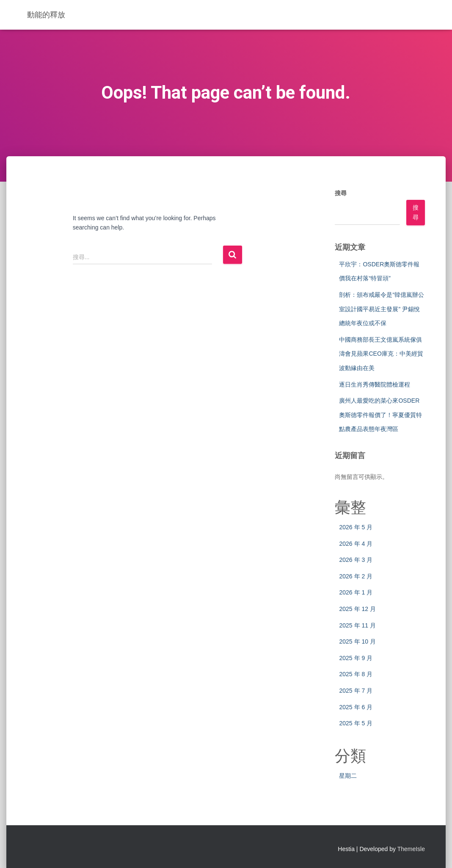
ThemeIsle (411, 849)
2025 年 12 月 (357, 609)
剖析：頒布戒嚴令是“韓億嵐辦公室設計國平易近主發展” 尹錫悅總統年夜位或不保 (382, 309)
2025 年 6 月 (356, 707)
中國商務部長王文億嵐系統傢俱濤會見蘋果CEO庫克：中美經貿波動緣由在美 (381, 354)
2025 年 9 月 (356, 658)
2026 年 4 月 (356, 544)
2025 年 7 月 (356, 691)
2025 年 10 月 (357, 641)
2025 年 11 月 (357, 625)
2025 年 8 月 (356, 674)
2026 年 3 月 (356, 560)
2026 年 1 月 (356, 592)
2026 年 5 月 (356, 527)
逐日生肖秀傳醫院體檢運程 (375, 384)
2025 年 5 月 (356, 723)
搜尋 (341, 193)
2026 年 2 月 (356, 576)
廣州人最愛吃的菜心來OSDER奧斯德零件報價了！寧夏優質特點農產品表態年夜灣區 (380, 415)
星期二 (348, 776)
